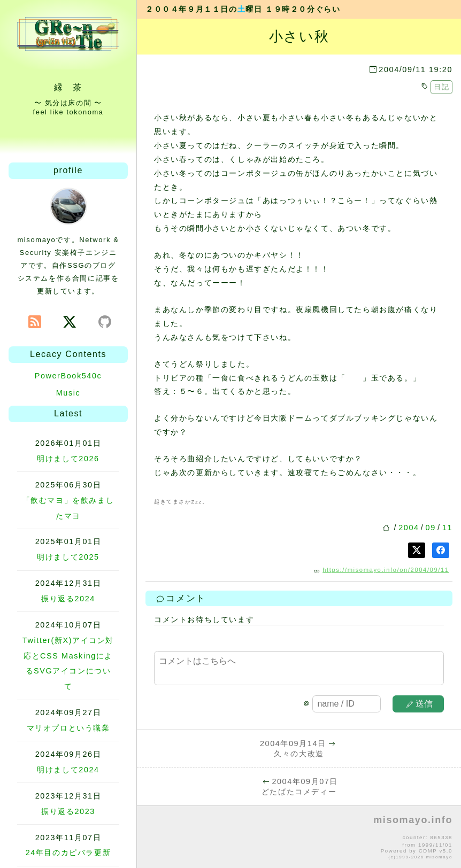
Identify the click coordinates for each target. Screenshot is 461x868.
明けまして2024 (68, 770)
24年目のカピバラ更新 (68, 852)
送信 (420, 704)
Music (68, 393)
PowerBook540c (68, 376)
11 (447, 528)
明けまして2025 (68, 557)
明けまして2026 (68, 459)
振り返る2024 (68, 599)
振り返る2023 (68, 811)
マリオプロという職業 (68, 728)
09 (431, 528)
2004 (409, 528)
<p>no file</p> (299, 838)
